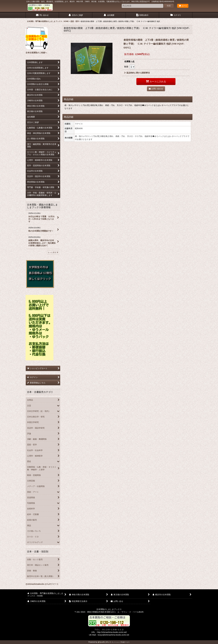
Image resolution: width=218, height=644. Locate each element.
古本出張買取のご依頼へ (36, 53)
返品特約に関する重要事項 (137, 73)
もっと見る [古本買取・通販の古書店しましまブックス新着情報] (53, 252)
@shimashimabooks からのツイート (42, 584)
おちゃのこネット (104, 642)
